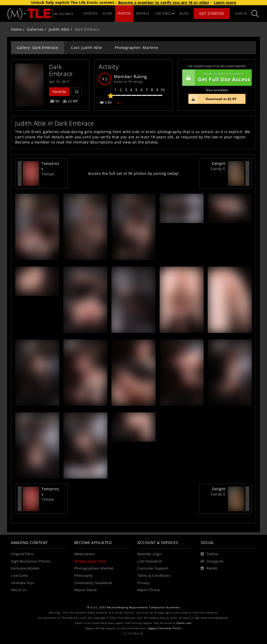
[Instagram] (212, 561)
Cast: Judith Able (87, 48)
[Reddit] (209, 568)
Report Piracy (149, 590)
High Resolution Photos (31, 561)
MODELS (143, 13)
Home (16, 29)
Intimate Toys (23, 583)
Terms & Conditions (154, 576)
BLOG (184, 13)
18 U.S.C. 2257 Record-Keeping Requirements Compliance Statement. (134, 607)
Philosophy (84, 576)
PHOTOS (124, 13)
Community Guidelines (93, 583)
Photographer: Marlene (136, 48)
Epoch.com (184, 623)
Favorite (59, 92)
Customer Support (153, 568)
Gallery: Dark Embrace (38, 48)
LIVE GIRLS (165, 13)
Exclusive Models (25, 568)
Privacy (144, 583)
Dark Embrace (61, 70)
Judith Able (59, 29)
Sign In (241, 13)
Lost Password (150, 561)
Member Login (150, 554)
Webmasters (85, 554)
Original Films (22, 554)
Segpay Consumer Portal (164, 628)
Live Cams (19, 576)
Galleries (35, 29)
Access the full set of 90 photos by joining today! (133, 173)
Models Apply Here (90, 561)
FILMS (108, 13)
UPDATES (90, 13)
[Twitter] (210, 554)
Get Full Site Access (216, 78)
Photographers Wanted (94, 568)
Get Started (212, 13)
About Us (19, 590)
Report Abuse (86, 590)
